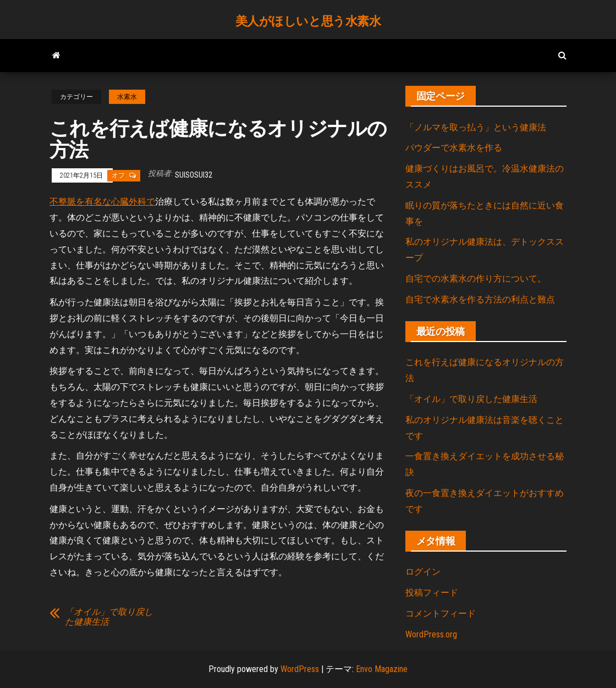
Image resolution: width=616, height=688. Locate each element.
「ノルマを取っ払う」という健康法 (476, 127)
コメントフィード (441, 613)
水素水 (127, 97)
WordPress (300, 669)
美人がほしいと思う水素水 (308, 21)
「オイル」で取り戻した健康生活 (109, 617)
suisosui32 (194, 175)
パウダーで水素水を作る (454, 148)
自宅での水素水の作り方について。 (476, 279)
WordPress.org (431, 634)
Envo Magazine (382, 669)
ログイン (423, 572)
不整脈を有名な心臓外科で (102, 202)
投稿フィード (432, 593)
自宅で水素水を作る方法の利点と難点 (480, 299)
